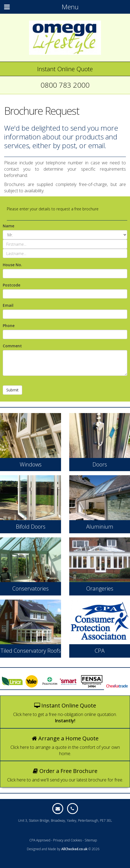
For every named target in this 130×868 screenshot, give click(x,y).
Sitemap (91, 840)
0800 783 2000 (65, 85)
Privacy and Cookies (67, 840)
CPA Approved (40, 840)
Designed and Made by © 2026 (63, 849)
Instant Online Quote (65, 69)
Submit (12, 390)
